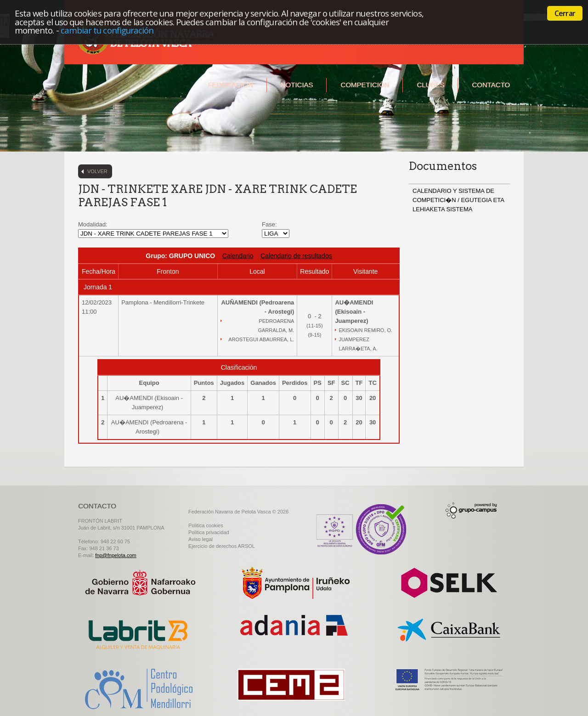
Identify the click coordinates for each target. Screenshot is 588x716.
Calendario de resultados (296, 256)
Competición (365, 85)
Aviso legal (201, 539)
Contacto (491, 85)
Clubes (430, 85)
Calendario (238, 256)
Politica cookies (206, 525)
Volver (97, 171)
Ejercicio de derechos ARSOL (222, 546)
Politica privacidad (209, 532)
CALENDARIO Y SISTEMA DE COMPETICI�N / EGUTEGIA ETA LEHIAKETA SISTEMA (458, 200)
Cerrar (565, 13)
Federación (230, 85)
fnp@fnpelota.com (116, 555)
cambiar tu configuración (107, 30)
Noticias (297, 85)
